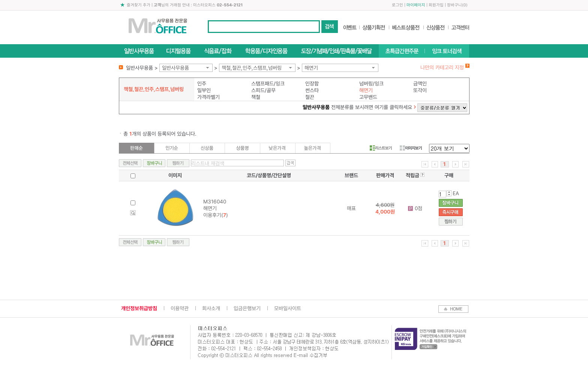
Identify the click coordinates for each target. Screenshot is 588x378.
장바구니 (454, 5)
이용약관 (180, 308)
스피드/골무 (263, 90)
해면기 (311, 68)
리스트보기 (381, 148)
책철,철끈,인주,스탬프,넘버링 (252, 68)
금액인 (420, 84)
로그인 (397, 5)
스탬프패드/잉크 (268, 84)
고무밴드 (368, 97)
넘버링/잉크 (371, 84)
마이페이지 (416, 5)
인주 (202, 84)
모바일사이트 (288, 308)
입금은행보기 (247, 308)
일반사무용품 (175, 68)
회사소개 (211, 308)
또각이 (420, 90)
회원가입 (436, 5)
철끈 (310, 97)
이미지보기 (411, 148)
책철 (256, 97)
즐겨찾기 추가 (139, 5)
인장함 (312, 84)
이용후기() (216, 215)
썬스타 (312, 90)
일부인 (204, 90)
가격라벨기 (208, 97)
